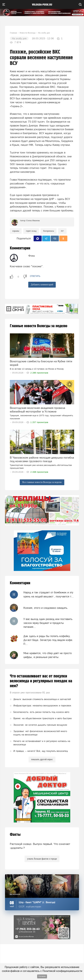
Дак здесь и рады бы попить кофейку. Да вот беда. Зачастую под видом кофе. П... (48, 640)
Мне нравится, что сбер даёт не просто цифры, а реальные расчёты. (48, 655)
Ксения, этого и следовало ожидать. (46, 608)
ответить (35, 276)
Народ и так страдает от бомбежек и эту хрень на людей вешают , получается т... (49, 594)
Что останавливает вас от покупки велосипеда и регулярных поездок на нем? (41, 681)
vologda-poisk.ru (42, 5)
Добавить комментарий (42, 285)
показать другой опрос (42, 759)
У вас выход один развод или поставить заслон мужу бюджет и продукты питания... (48, 623)
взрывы (16, 231)
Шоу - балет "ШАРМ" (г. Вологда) (37, 902)
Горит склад (31, 231)
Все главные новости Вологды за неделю (42, 482)
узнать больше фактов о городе (42, 859)
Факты (15, 835)
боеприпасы (49, 231)
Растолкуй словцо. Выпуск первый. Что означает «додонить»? (40, 846)
